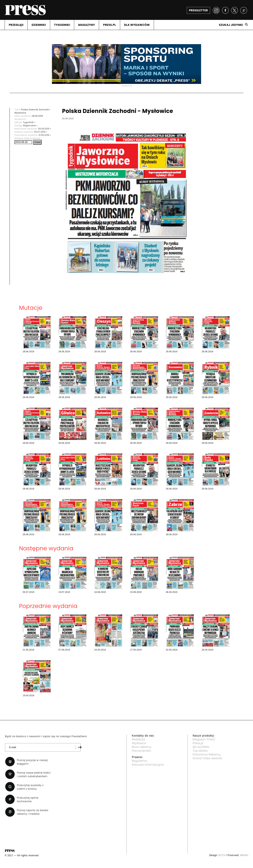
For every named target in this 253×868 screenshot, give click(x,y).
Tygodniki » (29, 122)
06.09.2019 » (45, 129)
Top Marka (200, 751)
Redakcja (138, 739)
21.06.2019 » (45, 135)
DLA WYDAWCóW (137, 25)
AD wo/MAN (201, 747)
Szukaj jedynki (231, 25)
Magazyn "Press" (204, 739)
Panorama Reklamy (207, 754)
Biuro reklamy (142, 747)
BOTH (222, 855)
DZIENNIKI (39, 25)
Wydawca (139, 743)
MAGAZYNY (87, 25)
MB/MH (244, 855)
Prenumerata (141, 751)
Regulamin (140, 761)
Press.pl (198, 743)
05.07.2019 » (41, 132)
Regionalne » (30, 125)
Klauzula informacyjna (148, 765)
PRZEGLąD (16, 25)
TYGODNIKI (62, 25)
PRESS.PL (109, 25)
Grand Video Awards (207, 758)
